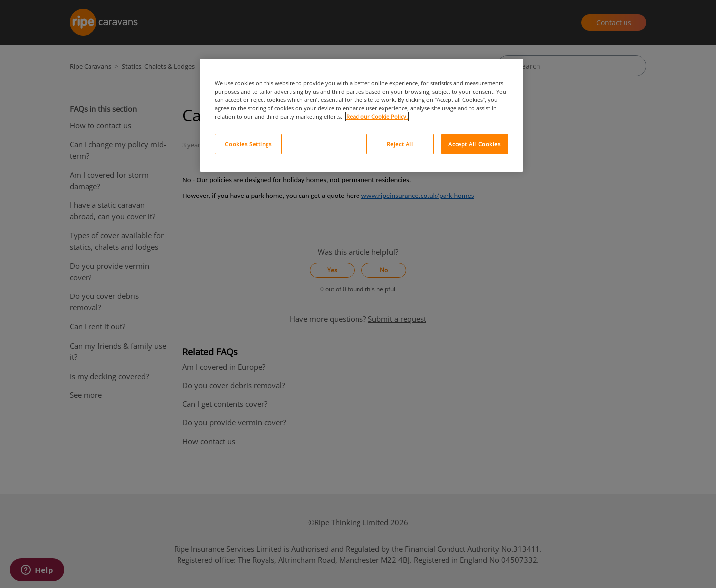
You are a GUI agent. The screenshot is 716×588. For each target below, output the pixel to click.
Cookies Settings (248, 144)
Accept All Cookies (474, 144)
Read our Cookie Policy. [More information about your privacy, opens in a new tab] (377, 117)
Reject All (400, 144)
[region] (361, 115)
